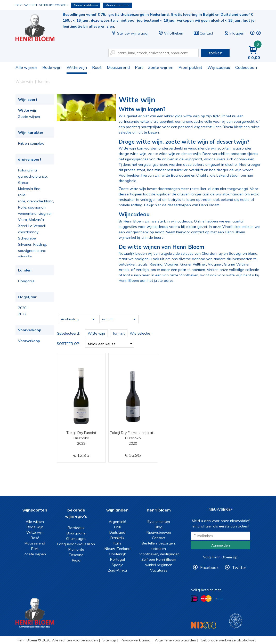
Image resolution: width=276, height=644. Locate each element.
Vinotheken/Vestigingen (159, 554)
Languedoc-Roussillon (76, 544)
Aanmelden (221, 545)
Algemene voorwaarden (176, 640)
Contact (203, 33)
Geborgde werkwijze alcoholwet (228, 640)
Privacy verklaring (136, 640)
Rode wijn (52, 67)
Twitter (239, 567)
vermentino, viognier (35, 213)
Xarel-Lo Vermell (32, 226)
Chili (117, 527)
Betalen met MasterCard (206, 599)
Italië (117, 543)
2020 (22, 308)
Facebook (209, 567)
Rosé (97, 67)
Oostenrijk (117, 554)
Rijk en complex (31, 143)
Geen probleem (86, 5)
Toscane (76, 555)
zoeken (215, 53)
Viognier (171, 264)
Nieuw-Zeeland (117, 549)
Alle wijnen (26, 67)
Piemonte (76, 549)
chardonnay (28, 232)
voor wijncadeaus (153, 227)
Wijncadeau (219, 67)
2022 (22, 314)
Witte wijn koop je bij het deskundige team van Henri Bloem (38, 28)
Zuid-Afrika (117, 570)
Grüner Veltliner (193, 264)
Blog (159, 527)
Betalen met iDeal (194, 599)
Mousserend (118, 67)
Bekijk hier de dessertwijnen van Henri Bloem (182, 205)
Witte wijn (77, 67)
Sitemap (109, 640)
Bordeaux (76, 528)
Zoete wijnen (161, 67)
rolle (22, 195)
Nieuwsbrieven (159, 532)
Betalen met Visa (219, 599)
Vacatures (159, 570)
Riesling (156, 264)
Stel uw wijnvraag (129, 33)
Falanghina (27, 170)
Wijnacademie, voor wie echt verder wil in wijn (236, 621)
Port (139, 67)
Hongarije (26, 281)
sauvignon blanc (32, 251)
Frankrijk (117, 538)
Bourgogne (76, 533)
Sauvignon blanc (243, 253)
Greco (23, 183)
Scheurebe (27, 238)
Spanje (117, 565)
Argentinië (117, 522)
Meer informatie (117, 5)
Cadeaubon (246, 67)
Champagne (76, 539)
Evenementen (159, 522)
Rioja (76, 560)
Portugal (117, 559)
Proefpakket (190, 67)
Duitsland (117, 532)
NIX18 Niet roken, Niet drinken (204, 625)
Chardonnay (212, 253)
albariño (25, 257)
